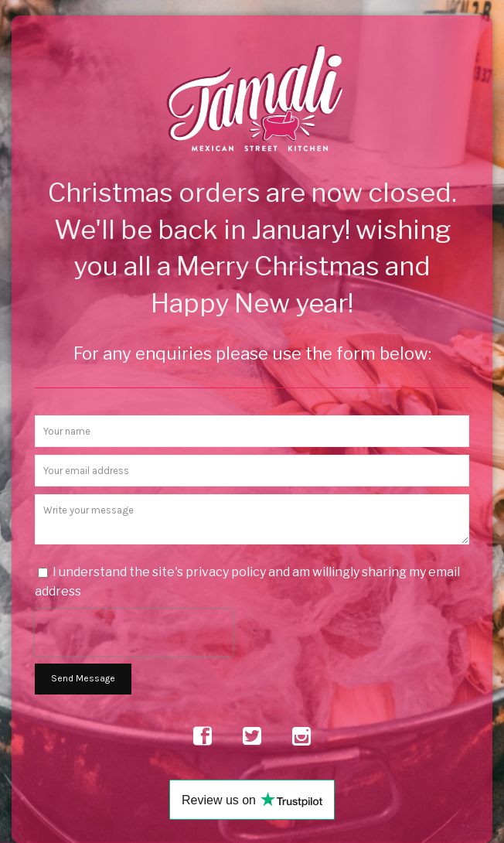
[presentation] (134, 633)
